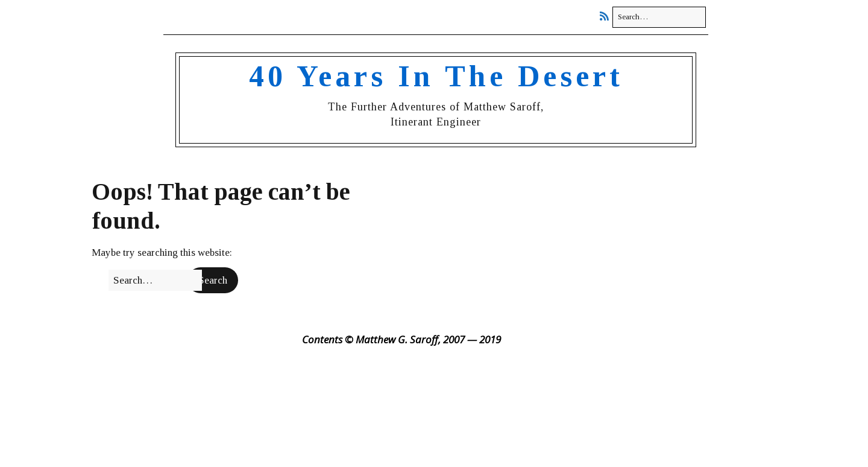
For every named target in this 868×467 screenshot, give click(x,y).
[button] (213, 281)
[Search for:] (659, 17)
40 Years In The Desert (436, 76)
